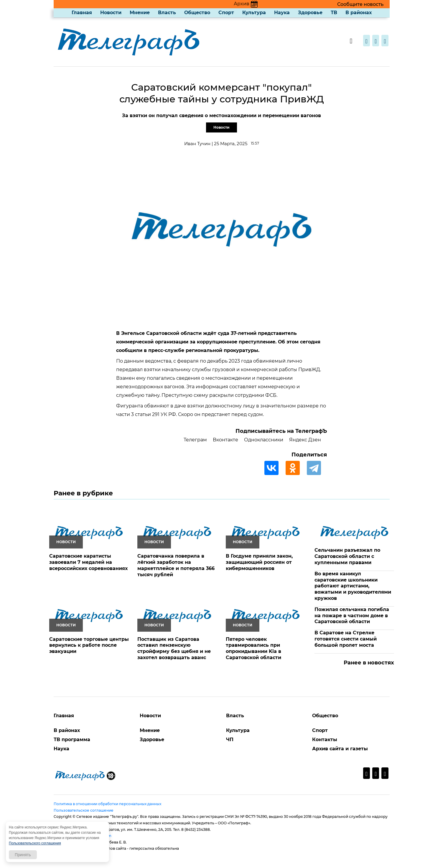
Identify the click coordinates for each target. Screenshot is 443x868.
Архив (246, 4)
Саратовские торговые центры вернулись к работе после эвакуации (89, 645)
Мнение (140, 13)
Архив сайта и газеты (340, 749)
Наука (282, 13)
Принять (23, 855)
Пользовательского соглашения (35, 843)
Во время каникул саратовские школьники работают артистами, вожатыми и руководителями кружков (353, 586)
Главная (82, 13)
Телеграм (195, 440)
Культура (254, 13)
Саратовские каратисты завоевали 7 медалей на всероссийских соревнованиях (88, 562)
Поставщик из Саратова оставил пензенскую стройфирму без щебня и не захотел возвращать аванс (174, 648)
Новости (111, 13)
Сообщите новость (360, 4)
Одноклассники (264, 440)
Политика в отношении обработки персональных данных (107, 804)
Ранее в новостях (369, 663)
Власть (167, 13)
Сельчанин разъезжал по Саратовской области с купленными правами (347, 556)
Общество (197, 13)
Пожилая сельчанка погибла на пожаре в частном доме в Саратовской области (352, 616)
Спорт (226, 13)
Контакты (325, 740)
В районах (359, 13)
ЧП (230, 740)
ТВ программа (72, 740)
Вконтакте (225, 440)
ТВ (334, 13)
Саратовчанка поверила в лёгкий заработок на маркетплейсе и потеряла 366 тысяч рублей (176, 565)
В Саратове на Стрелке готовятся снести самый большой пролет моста (346, 639)
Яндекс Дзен (305, 440)
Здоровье (310, 13)
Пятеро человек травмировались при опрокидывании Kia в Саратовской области (253, 648)
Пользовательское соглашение (84, 810)
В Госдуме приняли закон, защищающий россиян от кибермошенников (259, 562)
